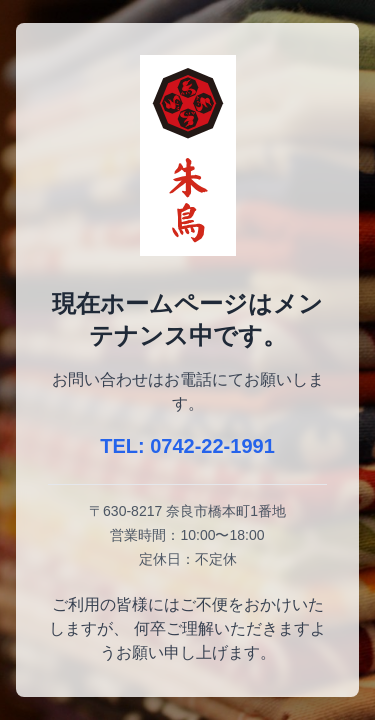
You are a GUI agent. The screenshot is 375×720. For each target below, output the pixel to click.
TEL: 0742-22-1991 (187, 446)
